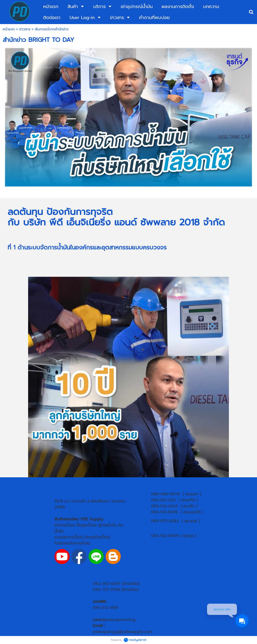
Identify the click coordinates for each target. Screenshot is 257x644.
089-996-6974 (165, 494)
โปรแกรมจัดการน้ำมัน (72, 543)
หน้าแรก (9, 29)
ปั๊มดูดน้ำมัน (86, 525)
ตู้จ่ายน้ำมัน (107, 525)
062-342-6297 (107, 584)
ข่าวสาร (25, 29)
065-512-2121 (163, 500)
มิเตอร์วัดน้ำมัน (98, 537)
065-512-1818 (105, 608)
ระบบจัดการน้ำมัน (69, 537)
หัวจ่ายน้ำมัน (65, 525)
